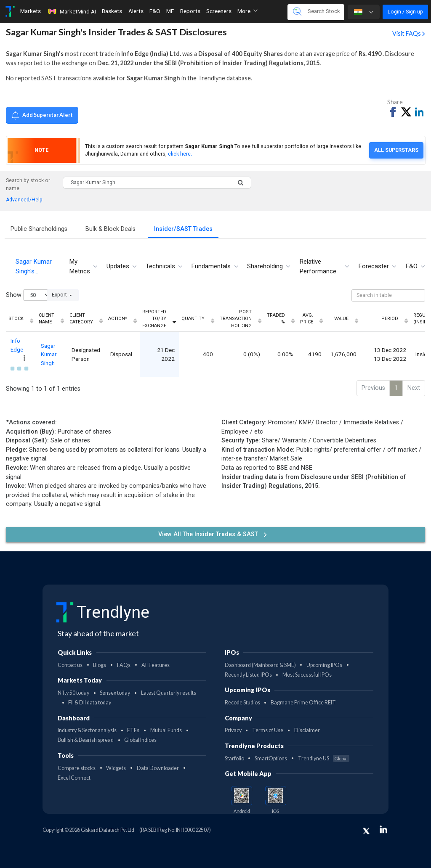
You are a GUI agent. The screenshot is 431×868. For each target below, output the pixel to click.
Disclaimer (307, 730)
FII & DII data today (90, 703)
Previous (373, 388)
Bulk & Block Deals (110, 229)
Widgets (116, 768)
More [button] (247, 11)
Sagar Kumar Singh (49, 354)
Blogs (100, 665)
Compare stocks (77, 768)
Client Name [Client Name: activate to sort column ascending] (47, 319)
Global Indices (140, 740)
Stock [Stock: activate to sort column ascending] (16, 319)
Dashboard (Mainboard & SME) (260, 665)
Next (414, 388)
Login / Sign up (405, 12)
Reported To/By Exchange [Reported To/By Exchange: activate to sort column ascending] (154, 319)
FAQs (124, 665)
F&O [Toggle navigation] (155, 11)
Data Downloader (158, 768)
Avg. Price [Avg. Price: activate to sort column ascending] (307, 319)
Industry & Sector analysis (87, 730)
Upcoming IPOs (324, 665)
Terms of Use (268, 730)
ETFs (133, 730)
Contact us (70, 665)
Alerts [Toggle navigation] (136, 11)
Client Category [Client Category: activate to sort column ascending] (81, 319)
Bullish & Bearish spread (86, 740)
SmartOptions (271, 758)
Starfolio (234, 758)
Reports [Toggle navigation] (190, 11)
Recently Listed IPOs (248, 675)
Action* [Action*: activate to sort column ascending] (118, 319)
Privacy (233, 730)
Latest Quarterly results (169, 693)
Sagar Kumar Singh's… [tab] (34, 266)
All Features (156, 665)
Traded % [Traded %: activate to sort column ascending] (276, 319)
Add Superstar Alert (42, 115)
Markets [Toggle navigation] (31, 11)
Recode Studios (242, 703)
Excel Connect (74, 778)
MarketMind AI (72, 11)
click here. (180, 154)
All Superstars (396, 150)
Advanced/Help (24, 200)
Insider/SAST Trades (183, 229)
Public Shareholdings (39, 229)
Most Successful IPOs (307, 675)
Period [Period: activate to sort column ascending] (390, 319)
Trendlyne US (324, 758)
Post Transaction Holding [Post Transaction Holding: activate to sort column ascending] (236, 319)
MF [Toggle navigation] (170, 11)
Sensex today (115, 693)
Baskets (112, 11)
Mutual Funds (166, 730)
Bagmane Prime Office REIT (303, 703)
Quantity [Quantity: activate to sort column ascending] (193, 319)
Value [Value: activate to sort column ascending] (341, 319)
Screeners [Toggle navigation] (219, 11)
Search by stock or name (28, 184)
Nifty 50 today (73, 693)
